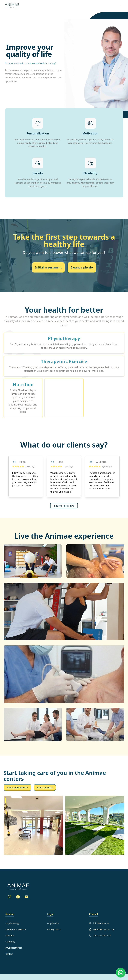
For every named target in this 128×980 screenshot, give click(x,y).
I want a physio (82, 267)
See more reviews (64, 506)
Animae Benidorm (17, 787)
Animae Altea (45, 787)
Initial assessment (48, 267)
